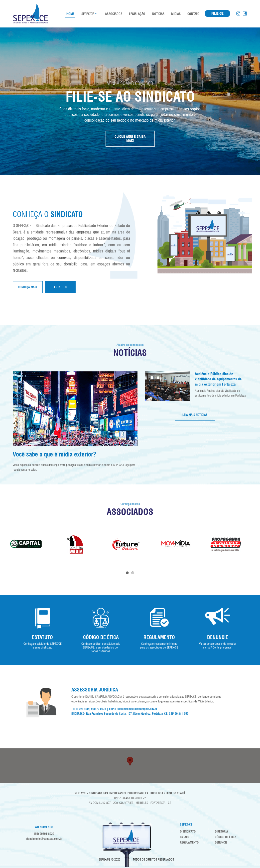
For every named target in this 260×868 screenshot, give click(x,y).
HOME (70, 14)
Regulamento (189, 842)
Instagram (238, 13)
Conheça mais (28, 287)
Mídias (176, 14)
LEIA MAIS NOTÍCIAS (195, 415)
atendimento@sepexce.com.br (44, 839)
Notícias (158, 14)
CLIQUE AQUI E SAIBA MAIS (130, 139)
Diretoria (221, 831)
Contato (193, 14)
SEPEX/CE (88, 14)
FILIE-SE (217, 13)
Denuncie (221, 842)
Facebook (245, 13)
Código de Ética (226, 837)
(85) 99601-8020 (44, 834)
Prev (7, 545)
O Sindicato (188, 831)
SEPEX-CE (30, 14)
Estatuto (60, 287)
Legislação (137, 14)
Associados (113, 14)
